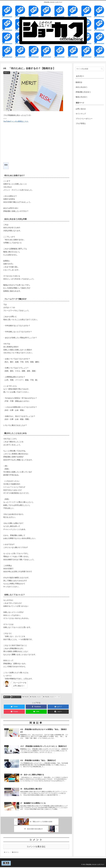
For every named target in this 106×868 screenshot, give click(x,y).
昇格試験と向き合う (36, 697)
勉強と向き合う (82, 97)
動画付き (7, 697)
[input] (90, 69)
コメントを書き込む (36, 847)
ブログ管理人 (81, 124)
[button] (102, 69)
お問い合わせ (81, 109)
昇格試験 (26, 697)
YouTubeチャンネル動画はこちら (16, 121)
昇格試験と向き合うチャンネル (52, 697)
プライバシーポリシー (84, 119)
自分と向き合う (16, 697)
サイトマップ (81, 114)
